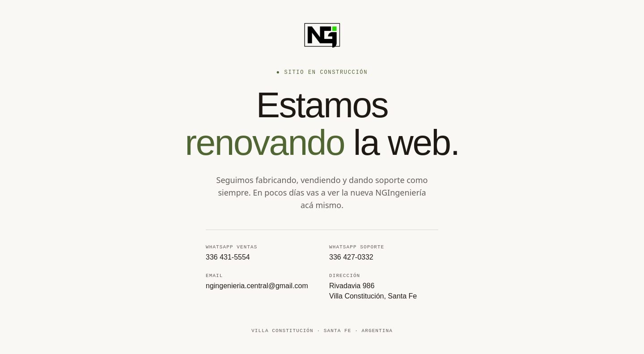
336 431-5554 (228, 257)
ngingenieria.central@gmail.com (257, 287)
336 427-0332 (351, 257)
